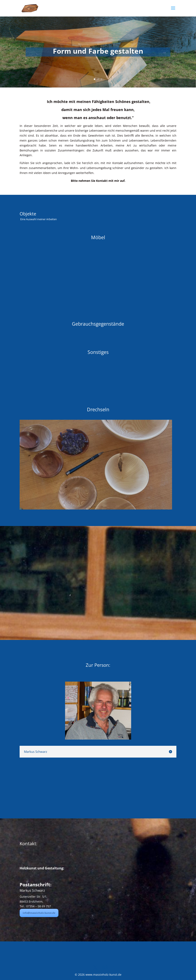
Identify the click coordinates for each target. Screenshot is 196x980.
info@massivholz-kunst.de (39, 913)
